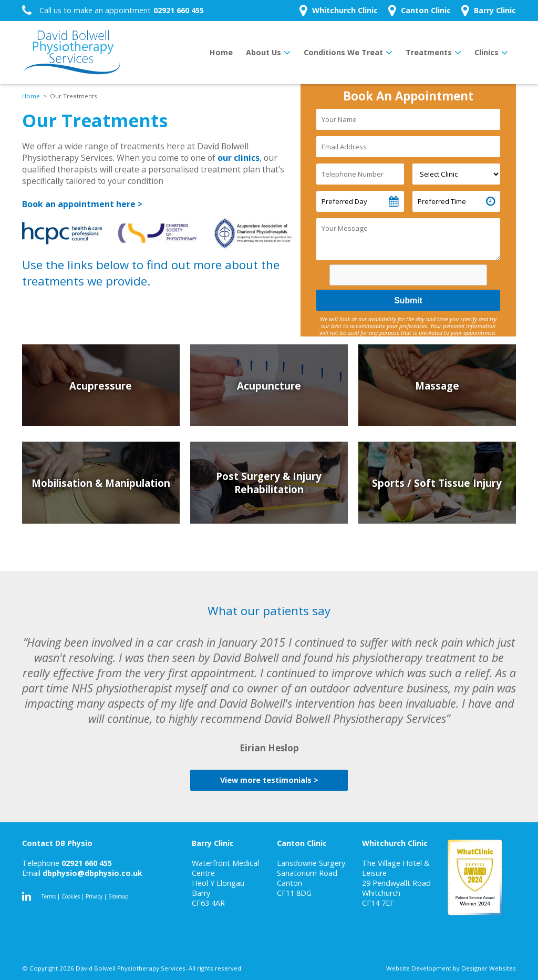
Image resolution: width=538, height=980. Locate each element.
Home (221, 52)
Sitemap (118, 896)
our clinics (239, 158)
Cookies (71, 896)
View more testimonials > (269, 780)
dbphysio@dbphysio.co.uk (92, 873)
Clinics (487, 52)
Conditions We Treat (343, 52)
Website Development (419, 968)
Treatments (429, 52)
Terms (49, 896)
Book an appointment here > (82, 204)
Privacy (94, 896)
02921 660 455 (87, 863)
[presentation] (410, 277)
